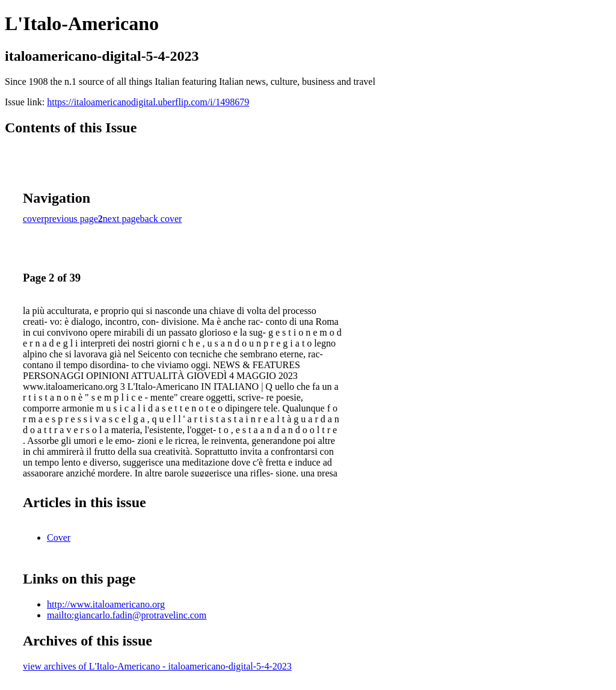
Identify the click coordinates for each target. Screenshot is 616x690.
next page (122, 219)
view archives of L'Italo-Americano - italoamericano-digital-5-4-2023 (157, 666)
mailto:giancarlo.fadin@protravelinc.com (127, 615)
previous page (71, 219)
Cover (59, 538)
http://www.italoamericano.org (106, 604)
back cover (161, 219)
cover (34, 219)
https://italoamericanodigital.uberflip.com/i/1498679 (148, 102)
